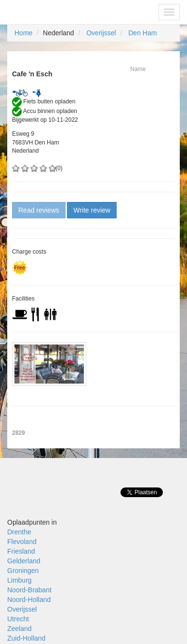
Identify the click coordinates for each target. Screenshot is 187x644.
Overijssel (101, 33)
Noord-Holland (29, 600)
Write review (92, 210)
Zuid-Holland (26, 638)
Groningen (23, 571)
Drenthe (19, 532)
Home (23, 33)
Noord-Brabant (29, 590)
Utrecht (18, 619)
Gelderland (24, 561)
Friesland (21, 551)
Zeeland (20, 629)
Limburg (20, 580)
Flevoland (22, 542)
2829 (19, 433)
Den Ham (142, 33)
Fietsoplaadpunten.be (49, 12)
